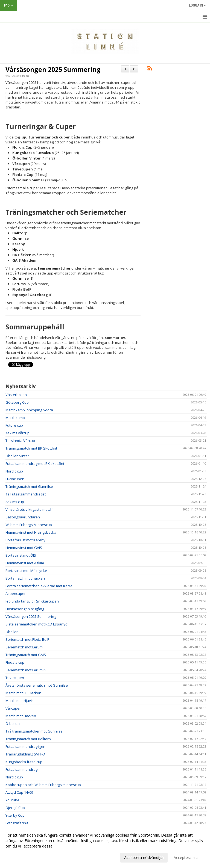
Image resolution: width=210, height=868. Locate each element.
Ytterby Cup (15, 815)
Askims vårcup (17, 433)
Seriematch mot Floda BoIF (27, 639)
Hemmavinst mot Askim (25, 563)
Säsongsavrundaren (23, 517)
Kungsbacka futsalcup (24, 762)
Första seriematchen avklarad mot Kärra (39, 586)
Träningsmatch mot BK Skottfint (31, 448)
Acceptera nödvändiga (144, 857)
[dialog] (105, 846)
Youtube (12, 800)
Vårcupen (14, 708)
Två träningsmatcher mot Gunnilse (34, 731)
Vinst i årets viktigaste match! (29, 509)
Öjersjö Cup (15, 808)
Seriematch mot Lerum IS (26, 670)
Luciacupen (15, 479)
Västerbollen (16, 395)
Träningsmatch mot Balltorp (28, 739)
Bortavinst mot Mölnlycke (26, 571)
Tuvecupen (15, 678)
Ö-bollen (13, 724)
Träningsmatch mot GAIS (26, 655)
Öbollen (12, 632)
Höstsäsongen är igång (25, 609)
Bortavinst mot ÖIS (21, 555)
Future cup (14, 425)
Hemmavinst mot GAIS (24, 548)
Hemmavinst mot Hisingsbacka (31, 532)
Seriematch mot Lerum (24, 647)
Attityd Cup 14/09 (19, 792)
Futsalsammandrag (21, 769)
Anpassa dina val (20, 857)
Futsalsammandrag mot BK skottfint (35, 463)
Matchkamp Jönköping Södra (29, 410)
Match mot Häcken (21, 716)
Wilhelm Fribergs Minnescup (29, 525)
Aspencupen (16, 594)
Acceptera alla (186, 857)
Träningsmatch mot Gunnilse (29, 486)
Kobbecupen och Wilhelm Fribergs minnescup (43, 785)
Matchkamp (15, 418)
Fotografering (17, 823)
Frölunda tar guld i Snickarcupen (32, 601)
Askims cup (15, 502)
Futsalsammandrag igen (25, 746)
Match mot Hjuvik (20, 701)
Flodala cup (15, 662)
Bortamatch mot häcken (25, 578)
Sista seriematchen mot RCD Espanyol (37, 624)
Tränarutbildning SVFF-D (25, 754)
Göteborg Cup (17, 402)
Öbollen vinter (17, 456)
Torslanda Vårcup (20, 441)
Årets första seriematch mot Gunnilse (37, 685)
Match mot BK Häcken (23, 693)
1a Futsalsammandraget (26, 494)
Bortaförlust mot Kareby (25, 540)
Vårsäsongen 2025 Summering (53, 69)
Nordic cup (14, 471)
